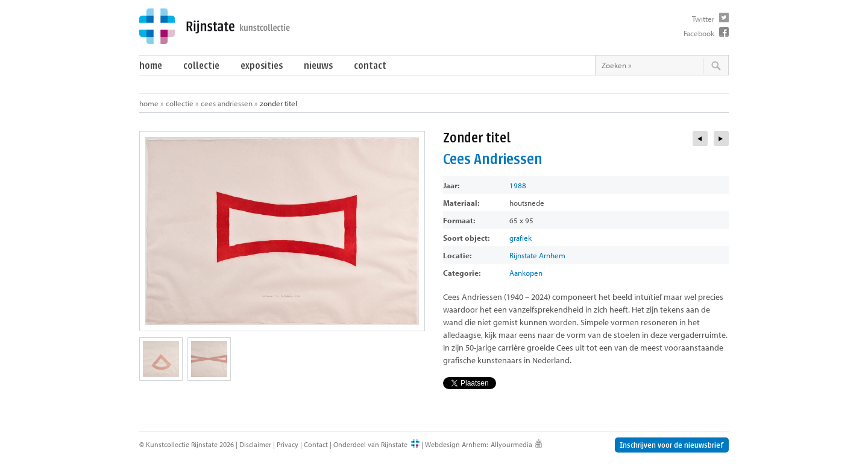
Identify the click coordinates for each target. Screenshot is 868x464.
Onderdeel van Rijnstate (370, 444)
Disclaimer (255, 444)
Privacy (288, 444)
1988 (518, 185)
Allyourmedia (511, 444)
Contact (370, 65)
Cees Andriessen (227, 103)
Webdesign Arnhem (456, 444)
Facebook (699, 33)
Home (151, 65)
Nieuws (318, 65)
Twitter (703, 19)
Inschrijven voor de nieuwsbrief (672, 445)
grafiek (520, 238)
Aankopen (526, 273)
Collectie (201, 65)
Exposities (262, 65)
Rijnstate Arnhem (537, 255)
